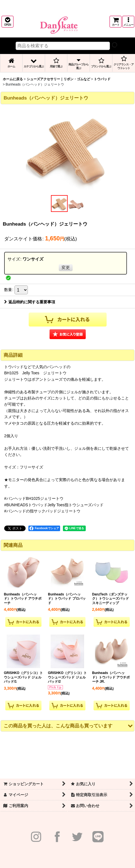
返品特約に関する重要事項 (30, 302)
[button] (8, 22)
